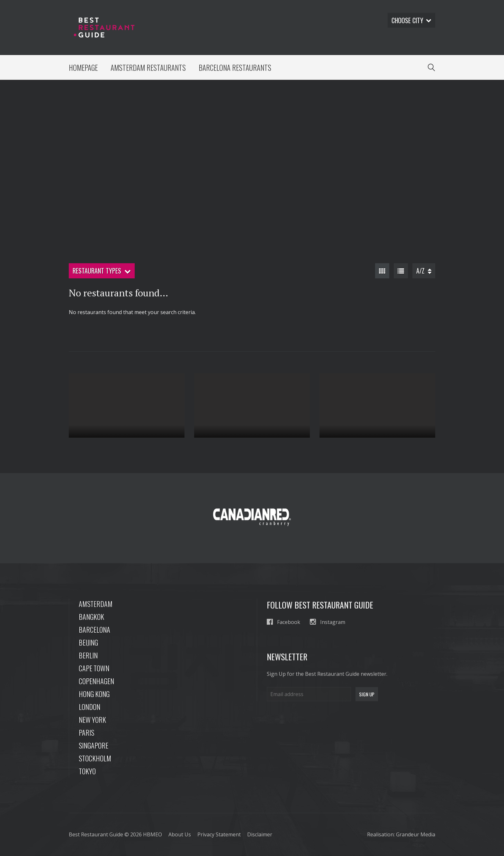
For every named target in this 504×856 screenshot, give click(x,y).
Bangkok (91, 617)
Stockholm (95, 758)
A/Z (424, 271)
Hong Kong (94, 694)
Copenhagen (96, 681)
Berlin (88, 656)
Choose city (411, 20)
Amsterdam (96, 604)
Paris (86, 733)
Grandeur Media (416, 835)
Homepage (83, 68)
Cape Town (94, 668)
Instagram (328, 622)
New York (92, 720)
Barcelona (94, 630)
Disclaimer (260, 835)
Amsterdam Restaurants (148, 68)
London (90, 707)
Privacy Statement (219, 835)
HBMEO (153, 835)
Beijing (88, 643)
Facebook (283, 622)
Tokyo (87, 771)
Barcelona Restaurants (235, 68)
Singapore (94, 746)
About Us (180, 835)
